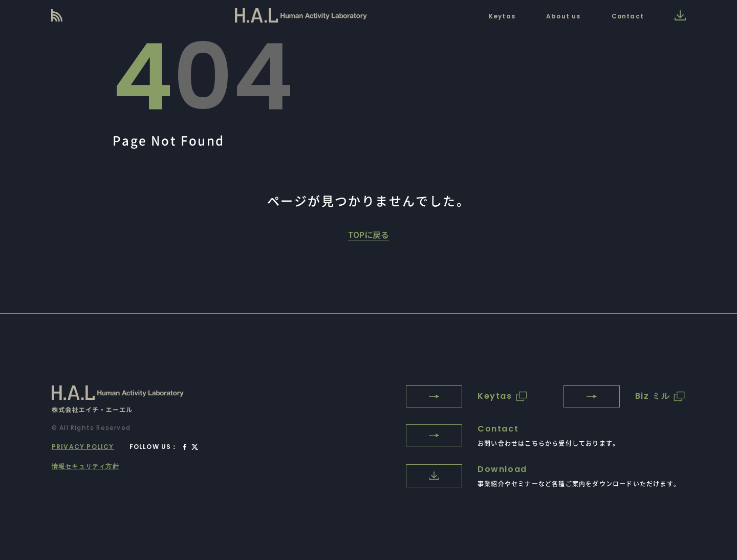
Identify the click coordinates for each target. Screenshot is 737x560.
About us (563, 16)
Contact (628, 16)
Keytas (502, 16)
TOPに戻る (368, 234)
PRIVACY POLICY (83, 447)
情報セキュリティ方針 (85, 466)
